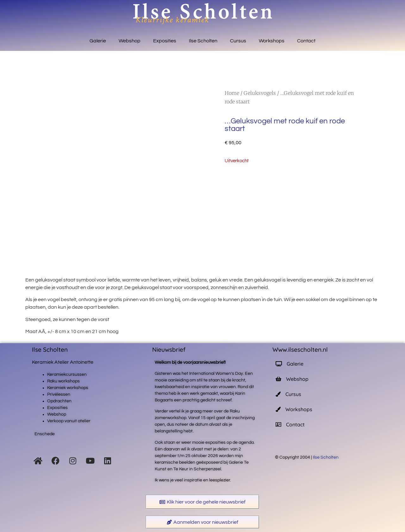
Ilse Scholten (203, 41)
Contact (306, 41)
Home (232, 93)
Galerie (98, 41)
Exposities (165, 41)
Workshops (272, 41)
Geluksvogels (260, 93)
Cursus (238, 41)
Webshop (130, 41)
